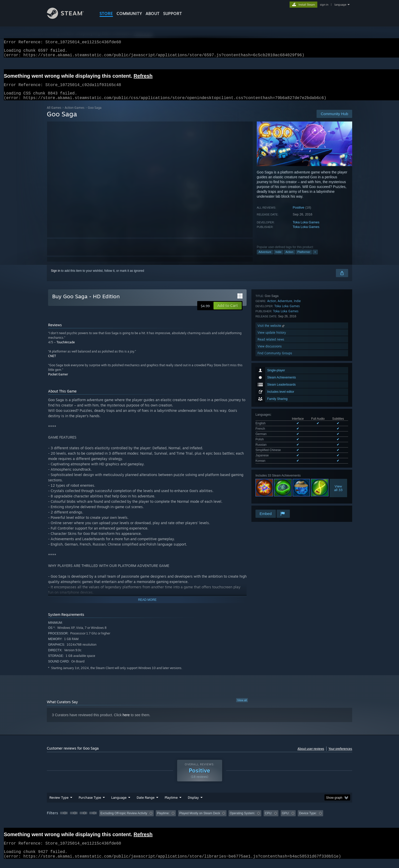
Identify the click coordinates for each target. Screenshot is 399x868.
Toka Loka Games (306, 228)
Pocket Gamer (58, 380)
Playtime (171, 804)
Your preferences (340, 755)
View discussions (270, 484)
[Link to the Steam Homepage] (69, 17)
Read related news (271, 477)
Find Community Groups (275, 491)
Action (289, 258)
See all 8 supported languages (276, 383)
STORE (106, 13)
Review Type (59, 804)
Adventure (265, 258)
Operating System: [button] (242, 819)
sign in (324, 5)
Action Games (75, 114)
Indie (278, 258)
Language (119, 804)
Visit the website (271, 463)
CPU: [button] (269, 819)
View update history (272, 470)
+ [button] (315, 258)
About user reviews (311, 755)
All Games (54, 114)
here (126, 721)
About (153, 13)
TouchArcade (66, 348)
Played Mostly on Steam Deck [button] (200, 819)
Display (193, 804)
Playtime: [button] (163, 819)
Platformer (304, 258)
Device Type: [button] (308, 819)
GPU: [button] (286, 819)
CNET (52, 362)
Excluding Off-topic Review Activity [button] (124, 819)
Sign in (56, 277)
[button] (228, 312)
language (340, 5)
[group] (199, 820)
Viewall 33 (338, 409)
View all (242, 706)
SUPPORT (173, 13)
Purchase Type (90, 804)
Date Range (146, 804)
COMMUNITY (129, 13)
